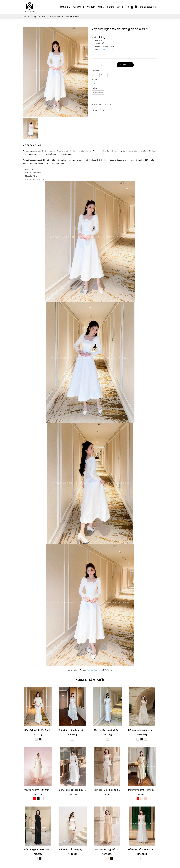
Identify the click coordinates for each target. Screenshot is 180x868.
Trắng (95, 84)
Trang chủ (26, 16)
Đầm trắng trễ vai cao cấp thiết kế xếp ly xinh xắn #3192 (86, 730)
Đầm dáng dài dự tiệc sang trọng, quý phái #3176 (48, 849)
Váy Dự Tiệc (78, 7)
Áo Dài (101, 7)
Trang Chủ (65, 7)
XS (94, 75)
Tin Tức (111, 7)
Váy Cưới (91, 7)
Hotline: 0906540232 (148, 7)
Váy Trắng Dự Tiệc (40, 16)
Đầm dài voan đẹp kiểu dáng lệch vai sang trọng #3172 (120, 849)
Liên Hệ (120, 7)
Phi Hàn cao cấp (98, 93)
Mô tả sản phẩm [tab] (32, 145)
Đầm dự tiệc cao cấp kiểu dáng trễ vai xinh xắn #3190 (120, 730)
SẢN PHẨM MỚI (90, 680)
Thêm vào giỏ (125, 65)
